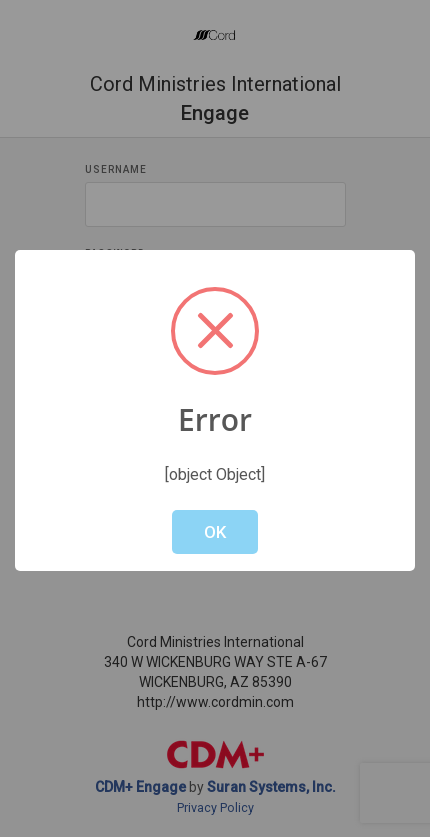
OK (215, 532)
